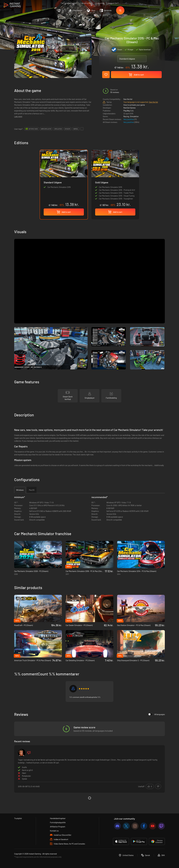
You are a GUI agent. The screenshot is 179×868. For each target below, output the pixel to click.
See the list (128, 99)
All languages (156, 714)
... (82, 129)
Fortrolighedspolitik (58, 822)
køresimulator (46, 129)
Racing (126, 116)
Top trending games (69, 3)
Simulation (134, 116)
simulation (58, 129)
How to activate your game (134, 105)
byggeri (68, 129)
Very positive (129, 119)
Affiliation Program (58, 827)
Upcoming (100, 3)
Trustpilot (18, 818)
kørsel (76, 129)
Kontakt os (54, 831)
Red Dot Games (129, 108)
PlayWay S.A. (129, 111)
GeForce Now (33, 129)
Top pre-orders (86, 3)
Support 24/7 (113, 3)
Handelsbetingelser (58, 818)
